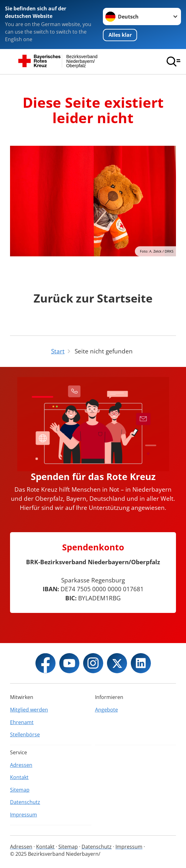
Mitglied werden (29, 710)
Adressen (21, 765)
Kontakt (19, 777)
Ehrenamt (22, 722)
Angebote (106, 710)
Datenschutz (25, 802)
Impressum (24, 815)
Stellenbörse (25, 734)
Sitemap (20, 790)
